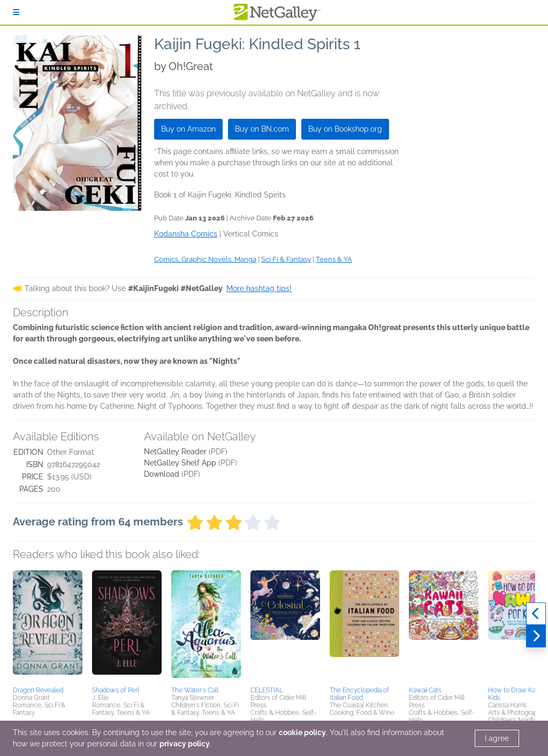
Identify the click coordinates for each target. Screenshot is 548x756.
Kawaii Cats (425, 690)
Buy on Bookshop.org (345, 129)
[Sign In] (16, 12)
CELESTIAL (267, 690)
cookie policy (302, 732)
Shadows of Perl (116, 690)
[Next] (536, 636)
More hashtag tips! (259, 288)
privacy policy (185, 744)
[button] (48, 627)
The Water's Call (195, 690)
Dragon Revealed (38, 690)
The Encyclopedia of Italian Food (359, 694)
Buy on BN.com (262, 129)
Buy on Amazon (188, 129)
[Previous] (536, 614)
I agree (497, 738)
